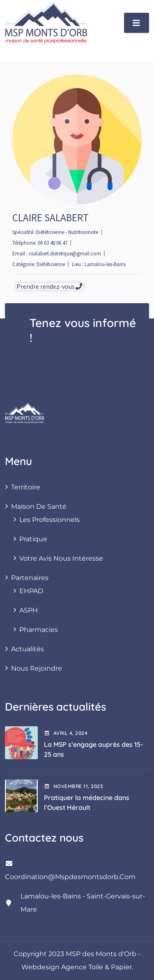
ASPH (29, 610)
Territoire (26, 487)
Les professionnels (49, 520)
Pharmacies (39, 630)
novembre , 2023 (73, 786)
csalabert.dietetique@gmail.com (65, 254)
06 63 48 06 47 (53, 243)
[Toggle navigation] (137, 23)
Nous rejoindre (37, 668)
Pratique (33, 539)
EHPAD (31, 591)
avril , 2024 (66, 733)
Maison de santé (39, 506)
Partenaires (30, 578)
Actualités (28, 649)
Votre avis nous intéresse (61, 558)
